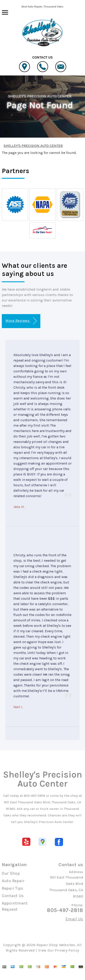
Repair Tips (13, 888)
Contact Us (13, 896)
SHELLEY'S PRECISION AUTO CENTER (40, 96)
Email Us (74, 919)
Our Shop (11, 873)
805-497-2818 (34, 796)
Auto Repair (13, 881)
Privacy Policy (67, 950)
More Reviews (21, 321)
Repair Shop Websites (56, 945)
